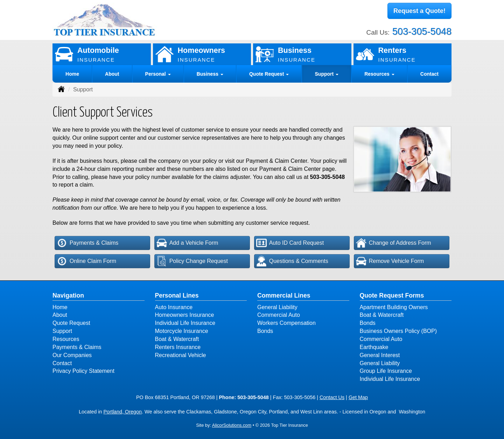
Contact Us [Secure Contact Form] (332, 397)
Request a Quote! (419, 12)
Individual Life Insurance (185, 323)
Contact (429, 74)
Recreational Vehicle (181, 355)
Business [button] (210, 74)
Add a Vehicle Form (187, 243)
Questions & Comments (292, 261)
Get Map (358, 397)
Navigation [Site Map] (68, 295)
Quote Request (71, 323)
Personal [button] (158, 74)
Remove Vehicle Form (390, 261)
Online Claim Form (86, 261)
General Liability (277, 307)
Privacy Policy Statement (83, 371)
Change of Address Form (394, 243)
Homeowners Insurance (185, 315)
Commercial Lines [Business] (284, 295)
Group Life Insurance (386, 371)
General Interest (380, 355)
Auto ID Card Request (290, 243)
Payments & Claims (88, 243)
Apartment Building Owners (394, 307)
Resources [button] (379, 74)
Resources (66, 339)
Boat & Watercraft (177, 339)
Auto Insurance (174, 307)
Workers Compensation (286, 323)
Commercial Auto (279, 315)
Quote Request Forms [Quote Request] (392, 295)
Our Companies (72, 355)
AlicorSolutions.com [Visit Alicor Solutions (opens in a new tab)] (232, 425)
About (112, 74)
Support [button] (327, 74)
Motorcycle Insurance (182, 331)
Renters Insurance (178, 347)
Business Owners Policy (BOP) (398, 331)
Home (72, 74)
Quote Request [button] (269, 74)
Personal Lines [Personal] (177, 295)
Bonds (265, 331)
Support (62, 331)
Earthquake (374, 347)
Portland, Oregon (123, 412)
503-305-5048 (422, 30)
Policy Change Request (192, 261)
